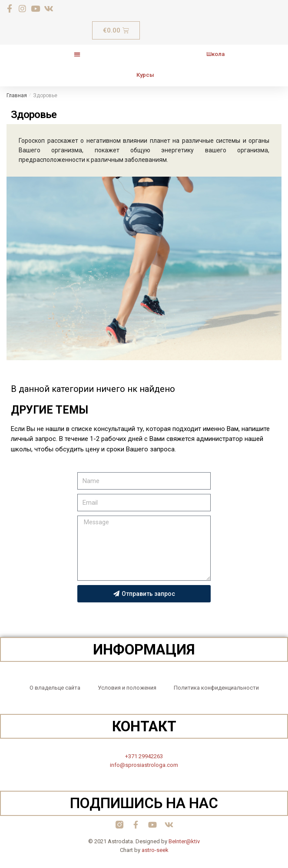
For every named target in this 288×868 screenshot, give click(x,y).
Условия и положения (127, 688)
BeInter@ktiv (184, 841)
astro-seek (155, 850)
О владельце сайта (55, 688)
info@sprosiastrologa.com (144, 765)
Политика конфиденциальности (216, 688)
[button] (77, 54)
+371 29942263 (144, 756)
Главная (17, 95)
